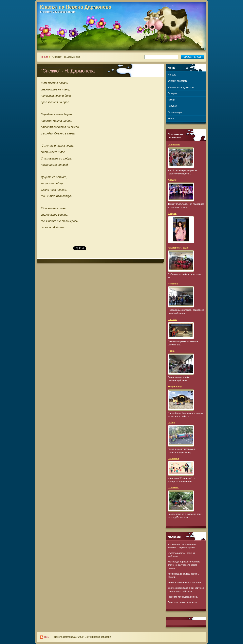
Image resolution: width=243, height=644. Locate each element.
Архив (171, 100)
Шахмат (172, 319)
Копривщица (175, 387)
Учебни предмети (178, 81)
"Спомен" (173, 488)
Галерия (172, 93)
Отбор (171, 423)
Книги (171, 119)
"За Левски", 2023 (178, 248)
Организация (175, 112)
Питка (171, 351)
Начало (44, 57)
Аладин (172, 180)
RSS (47, 637)
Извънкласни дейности (181, 87)
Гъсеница (173, 458)
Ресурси (172, 106)
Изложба (173, 284)
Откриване (174, 145)
